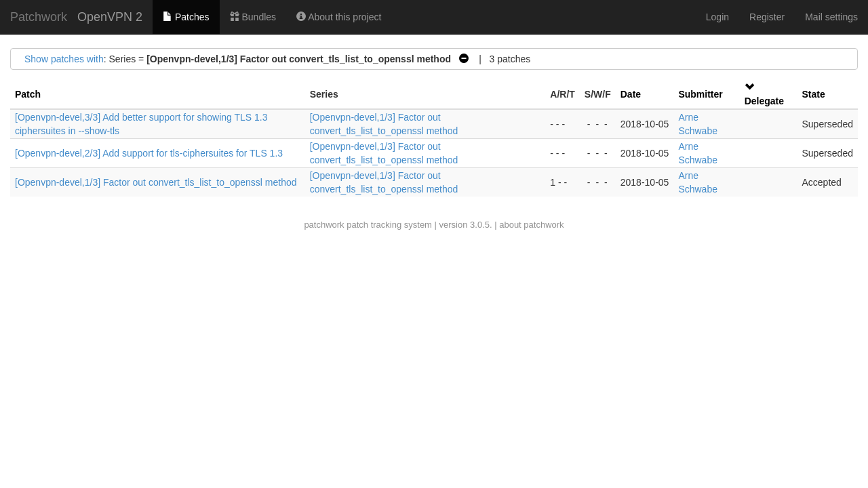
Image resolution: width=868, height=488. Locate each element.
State (813, 94)
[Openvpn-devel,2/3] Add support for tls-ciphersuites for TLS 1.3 (149, 153)
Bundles (253, 17)
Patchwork (39, 17)
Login (717, 17)
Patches (186, 17)
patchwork (324, 225)
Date (631, 94)
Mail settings (831, 17)
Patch (28, 94)
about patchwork (531, 225)
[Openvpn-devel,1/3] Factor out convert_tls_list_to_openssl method (156, 182)
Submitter (700, 94)
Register (767, 17)
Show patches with (64, 59)
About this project (339, 17)
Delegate (764, 101)
